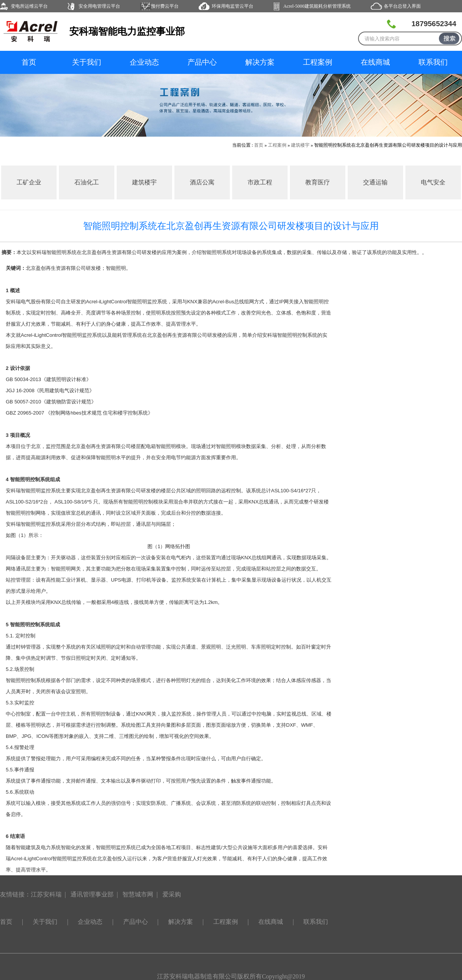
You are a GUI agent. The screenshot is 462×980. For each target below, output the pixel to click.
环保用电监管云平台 (233, 6)
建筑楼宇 (300, 145)
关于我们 (87, 62)
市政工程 (260, 182)
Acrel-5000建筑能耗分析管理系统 (317, 6)
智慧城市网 (138, 894)
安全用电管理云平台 (99, 6)
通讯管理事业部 (92, 894)
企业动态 (144, 62)
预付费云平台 (165, 6)
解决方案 (260, 62)
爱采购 (172, 894)
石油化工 (87, 182)
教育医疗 (318, 182)
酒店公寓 (202, 182)
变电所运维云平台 (29, 6)
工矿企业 (29, 182)
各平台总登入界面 (402, 6)
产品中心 (202, 62)
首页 (29, 62)
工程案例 (318, 62)
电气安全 (433, 182)
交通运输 (375, 182)
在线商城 (375, 62)
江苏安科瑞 (46, 894)
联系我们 (433, 62)
